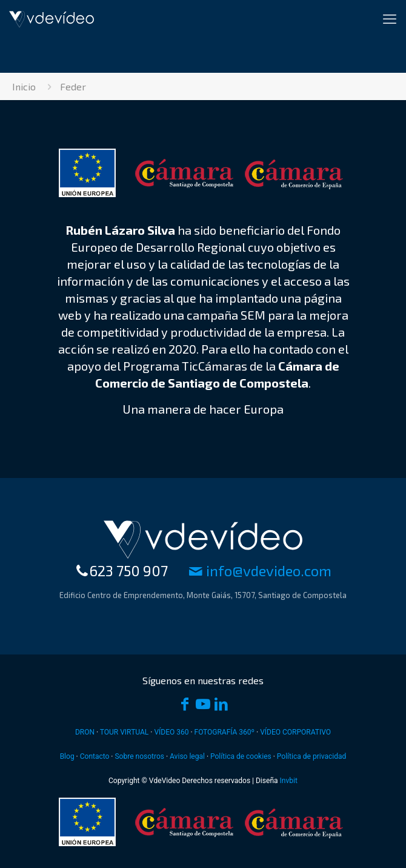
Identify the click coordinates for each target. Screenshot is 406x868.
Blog (67, 756)
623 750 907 (121, 570)
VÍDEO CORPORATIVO (295, 732)
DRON (85, 732)
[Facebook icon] (185, 705)
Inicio (24, 86)
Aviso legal (187, 756)
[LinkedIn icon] (221, 705)
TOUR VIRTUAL (125, 732)
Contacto (95, 756)
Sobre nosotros (139, 756)
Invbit (289, 781)
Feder (73, 86)
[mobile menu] (390, 18)
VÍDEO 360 (171, 732)
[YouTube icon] (203, 705)
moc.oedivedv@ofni (260, 570)
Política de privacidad (312, 756)
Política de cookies (241, 756)
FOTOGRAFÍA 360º (225, 732)
